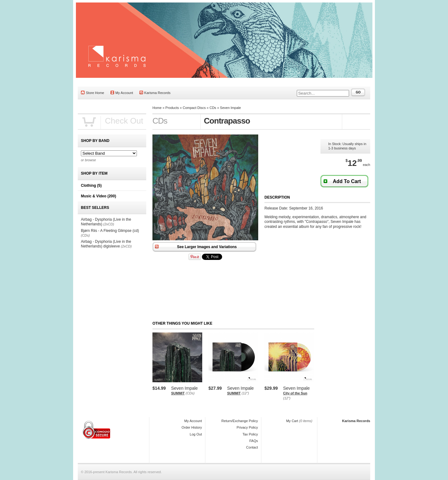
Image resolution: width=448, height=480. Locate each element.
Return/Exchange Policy (240, 421)
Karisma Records (155, 93)
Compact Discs (194, 108)
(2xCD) (109, 224)
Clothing (91, 186)
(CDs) (190, 393)
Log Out (196, 434)
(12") (245, 393)
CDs (213, 108)
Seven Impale (230, 108)
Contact (252, 447)
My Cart (292, 421)
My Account (122, 93)
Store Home (93, 93)
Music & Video (98, 196)
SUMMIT (178, 393)
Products (172, 108)
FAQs (254, 441)
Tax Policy (250, 434)
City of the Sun (295, 393)
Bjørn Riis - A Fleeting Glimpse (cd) (110, 231)
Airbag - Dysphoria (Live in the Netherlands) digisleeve (106, 244)
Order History (192, 427)
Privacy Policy (247, 427)
